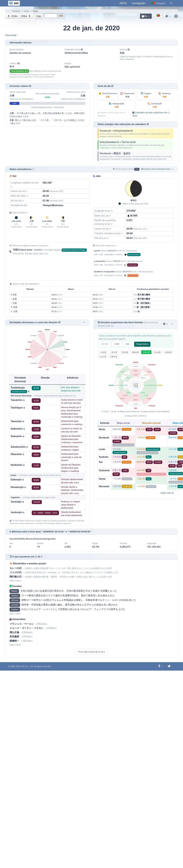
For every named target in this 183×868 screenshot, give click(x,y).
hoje (39, 16)
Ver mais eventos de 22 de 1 (91, 652)
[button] (171, 3)
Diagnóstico (142, 344)
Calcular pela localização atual (156, 169)
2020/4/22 (112, 251)
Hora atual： (12, 35)
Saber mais (167, 493)
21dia (12, 16)
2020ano (16, 11)
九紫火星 (114, 357)
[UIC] (14, 3)
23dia (26, 16)
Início (123, 3)
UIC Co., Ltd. (27, 666)
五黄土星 (146, 352)
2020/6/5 (38, 250)
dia (144, 16)
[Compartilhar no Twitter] (169, 666)
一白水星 (103, 352)
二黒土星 (114, 352)
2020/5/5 (117, 261)
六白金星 (157, 352)
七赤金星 (168, 352)
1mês (27, 11)
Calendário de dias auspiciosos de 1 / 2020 (151, 114)
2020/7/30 (127, 272)
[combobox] (159, 16)
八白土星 (103, 357)
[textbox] (159, 16)
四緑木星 (135, 352)
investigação (138, 3)
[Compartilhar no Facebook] (159, 666)
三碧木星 (125, 352)
